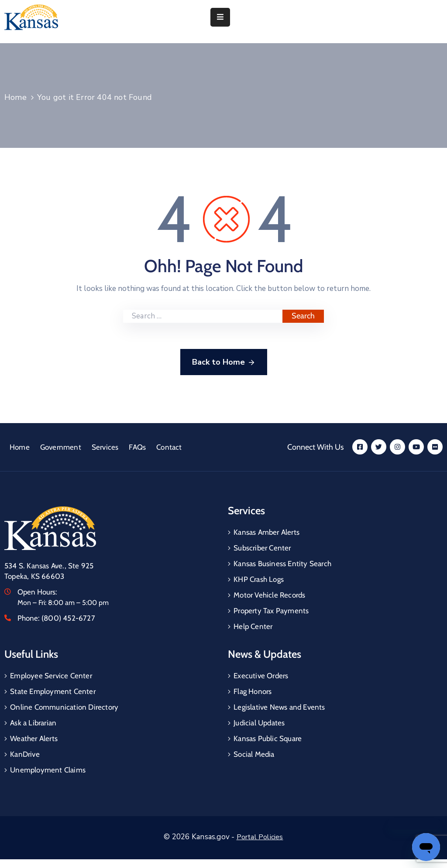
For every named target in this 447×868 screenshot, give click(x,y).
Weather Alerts (34, 738)
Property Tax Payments (271, 611)
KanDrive (25, 754)
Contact (169, 447)
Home (15, 97)
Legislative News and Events (279, 707)
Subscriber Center (262, 548)
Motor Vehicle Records (269, 595)
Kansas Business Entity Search (282, 564)
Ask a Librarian (33, 723)
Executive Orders (261, 676)
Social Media (254, 754)
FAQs (137, 447)
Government (61, 447)
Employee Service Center (51, 676)
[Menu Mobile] (220, 17)
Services (105, 447)
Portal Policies (260, 837)
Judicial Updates (259, 723)
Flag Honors (253, 691)
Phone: (56, 618)
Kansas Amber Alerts (266, 532)
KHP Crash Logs (259, 579)
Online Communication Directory (64, 707)
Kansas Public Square (268, 738)
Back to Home (224, 362)
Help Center (253, 626)
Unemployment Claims (48, 770)
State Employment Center (53, 691)
